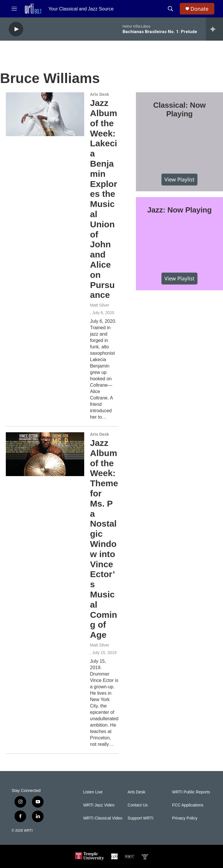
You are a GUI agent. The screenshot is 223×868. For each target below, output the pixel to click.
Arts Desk (99, 94)
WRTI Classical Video (103, 818)
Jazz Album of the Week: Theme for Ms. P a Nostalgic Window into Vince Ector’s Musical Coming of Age (104, 539)
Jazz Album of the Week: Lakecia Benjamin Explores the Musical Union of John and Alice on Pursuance (104, 199)
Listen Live (93, 792)
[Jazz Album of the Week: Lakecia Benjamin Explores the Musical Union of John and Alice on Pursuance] (45, 114)
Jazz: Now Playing (179, 210)
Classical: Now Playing (180, 109)
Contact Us (138, 805)
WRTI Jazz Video (99, 805)
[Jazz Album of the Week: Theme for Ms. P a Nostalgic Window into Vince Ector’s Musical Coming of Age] (45, 454)
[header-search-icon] (170, 9)
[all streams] (214, 29)
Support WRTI (141, 818)
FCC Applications (188, 805)
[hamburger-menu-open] (14, 9)
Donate (199, 9)
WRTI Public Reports (191, 792)
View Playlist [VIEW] (179, 179)
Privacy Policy (185, 818)
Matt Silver (100, 305)
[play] (16, 29)
